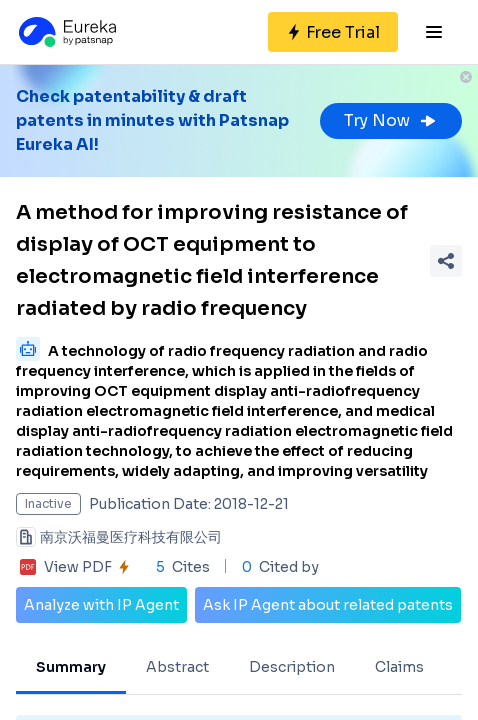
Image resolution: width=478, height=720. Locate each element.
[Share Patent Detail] (446, 261)
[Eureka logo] (66, 32)
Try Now (391, 120)
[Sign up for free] (333, 32)
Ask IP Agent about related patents (328, 605)
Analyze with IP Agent (101, 605)
